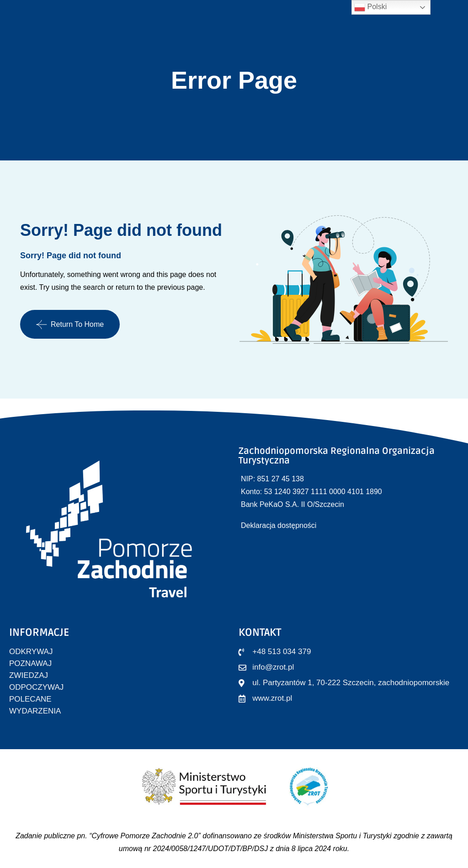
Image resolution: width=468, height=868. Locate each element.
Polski (370, 7)
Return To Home (70, 325)
